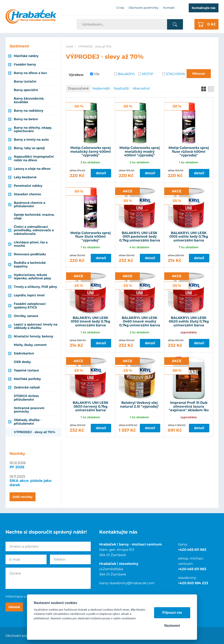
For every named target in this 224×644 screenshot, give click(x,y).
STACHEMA (175, 74)
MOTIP (148, 74)
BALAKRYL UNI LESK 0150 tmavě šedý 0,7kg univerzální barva (90, 322)
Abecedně (141, 88)
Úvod (69, 46)
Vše (97, 74)
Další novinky (23, 497)
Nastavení (172, 626)
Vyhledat (175, 24)
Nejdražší (121, 88)
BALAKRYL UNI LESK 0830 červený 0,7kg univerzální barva (91, 406)
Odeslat (14, 607)
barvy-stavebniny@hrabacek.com (127, 583)
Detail (101, 173)
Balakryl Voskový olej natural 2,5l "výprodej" (140, 405)
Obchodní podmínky (22, 636)
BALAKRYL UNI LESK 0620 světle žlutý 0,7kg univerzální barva (189, 322)
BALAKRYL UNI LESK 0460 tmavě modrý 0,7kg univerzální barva (140, 322)
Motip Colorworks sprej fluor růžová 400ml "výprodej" (189, 152)
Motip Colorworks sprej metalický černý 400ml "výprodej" (91, 152)
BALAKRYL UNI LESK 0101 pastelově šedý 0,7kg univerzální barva (140, 237)
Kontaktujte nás (204, 8)
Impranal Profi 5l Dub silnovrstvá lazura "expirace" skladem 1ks (189, 406)
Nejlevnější (101, 88)
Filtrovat (199, 74)
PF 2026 (17, 467)
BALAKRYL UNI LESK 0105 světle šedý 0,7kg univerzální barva (189, 237)
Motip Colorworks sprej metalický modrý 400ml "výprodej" (140, 152)
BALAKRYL (126, 74)
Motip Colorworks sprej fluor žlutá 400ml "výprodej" (91, 237)
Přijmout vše (172, 613)
